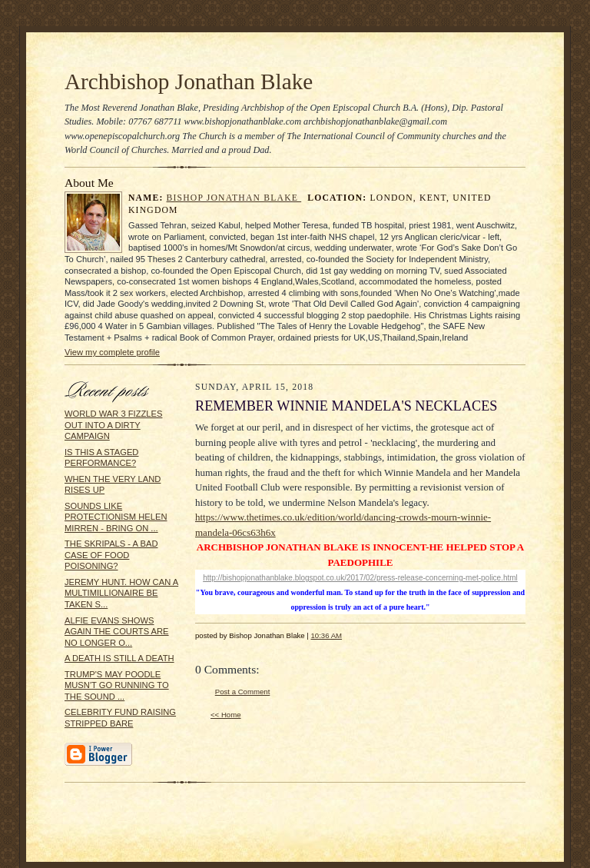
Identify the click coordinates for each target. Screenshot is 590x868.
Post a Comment (243, 692)
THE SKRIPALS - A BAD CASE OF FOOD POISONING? (111, 555)
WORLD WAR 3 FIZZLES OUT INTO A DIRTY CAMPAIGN (113, 425)
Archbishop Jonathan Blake (189, 81)
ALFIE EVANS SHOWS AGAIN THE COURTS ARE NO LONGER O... (117, 632)
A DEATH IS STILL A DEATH (119, 658)
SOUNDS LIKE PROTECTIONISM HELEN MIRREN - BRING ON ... (116, 517)
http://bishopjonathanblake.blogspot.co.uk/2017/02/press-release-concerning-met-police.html (360, 578)
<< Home (226, 715)
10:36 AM (326, 635)
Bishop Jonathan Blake (234, 198)
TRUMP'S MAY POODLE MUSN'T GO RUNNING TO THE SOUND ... (117, 685)
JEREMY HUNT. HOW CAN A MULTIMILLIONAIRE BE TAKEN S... (121, 593)
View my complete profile (112, 352)
